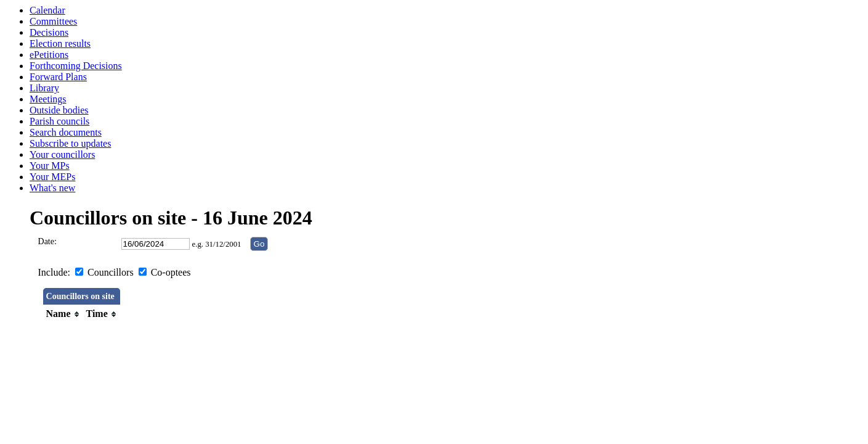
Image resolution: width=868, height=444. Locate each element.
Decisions (49, 32)
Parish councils (59, 121)
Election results (60, 43)
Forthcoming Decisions (76, 66)
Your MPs (50, 166)
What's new (52, 188)
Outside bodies (59, 110)
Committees (53, 21)
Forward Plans (58, 77)
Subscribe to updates (70, 143)
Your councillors (62, 154)
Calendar (47, 10)
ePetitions (49, 55)
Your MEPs (52, 177)
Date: (47, 241)
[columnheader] (63, 314)
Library (44, 88)
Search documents (66, 132)
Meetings (48, 99)
